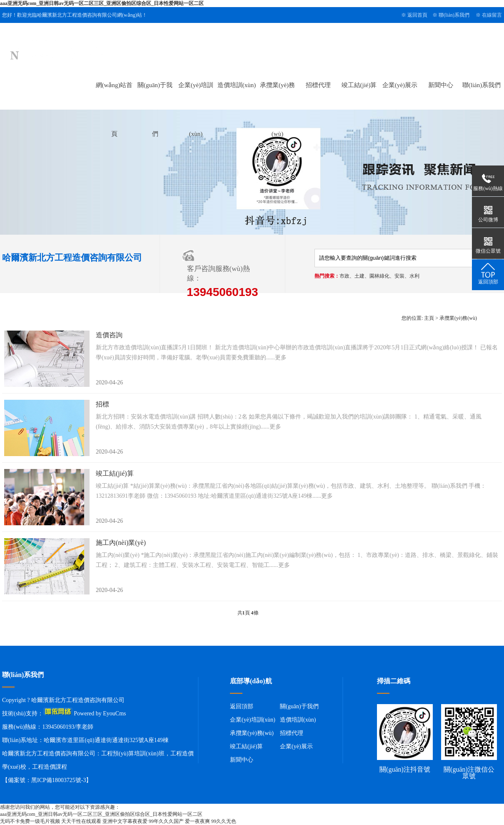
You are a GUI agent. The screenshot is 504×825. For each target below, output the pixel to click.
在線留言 (492, 15)
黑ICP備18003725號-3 (59, 780)
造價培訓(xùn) (237, 85)
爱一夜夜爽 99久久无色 (211, 821)
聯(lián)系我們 (454, 15)
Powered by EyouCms (99, 713)
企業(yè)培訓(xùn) (253, 720)
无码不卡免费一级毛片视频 (30, 821)
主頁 (429, 318)
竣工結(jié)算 (359, 85)
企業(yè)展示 (400, 85)
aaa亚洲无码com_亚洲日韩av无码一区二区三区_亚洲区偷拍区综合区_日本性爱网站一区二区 (102, 3)
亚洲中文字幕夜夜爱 (125, 821)
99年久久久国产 (166, 821)
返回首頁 (417, 15)
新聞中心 (441, 85)
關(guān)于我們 (299, 706)
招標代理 (318, 85)
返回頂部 (242, 706)
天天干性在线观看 (81, 821)
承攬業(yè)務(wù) (458, 318)
